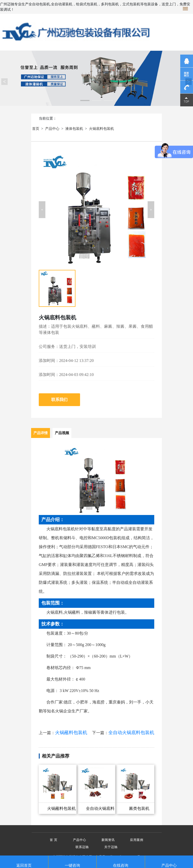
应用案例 (137, 840)
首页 (36, 129)
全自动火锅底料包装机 (131, 733)
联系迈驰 (82, 847)
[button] (42, 210)
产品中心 (52, 129)
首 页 (54, 840)
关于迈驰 (111, 847)
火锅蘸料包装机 (71, 733)
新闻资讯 (108, 840)
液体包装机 (74, 129)
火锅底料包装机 (101, 129)
